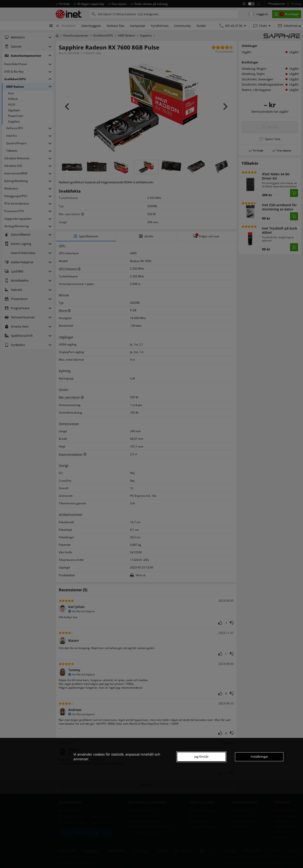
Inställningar (259, 757)
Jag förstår (202, 757)
